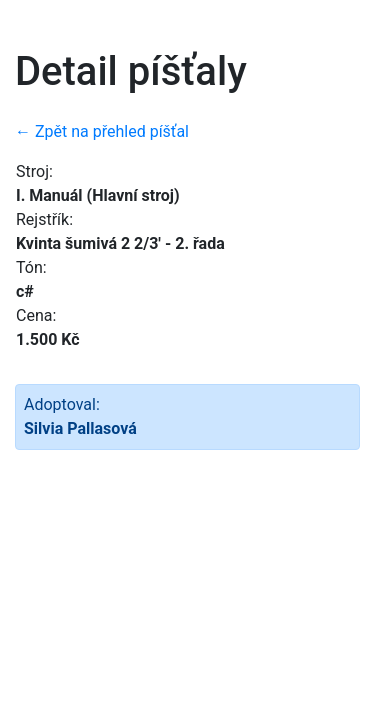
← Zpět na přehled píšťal (102, 131)
